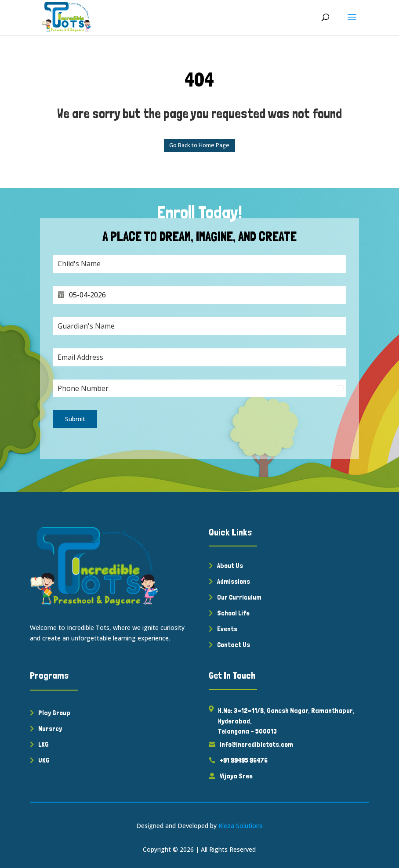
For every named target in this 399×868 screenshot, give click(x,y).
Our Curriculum (239, 597)
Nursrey (50, 729)
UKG (44, 760)
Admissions (234, 581)
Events (227, 629)
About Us (230, 566)
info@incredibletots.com (256, 744)
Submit (75, 419)
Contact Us (234, 645)
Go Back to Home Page (199, 145)
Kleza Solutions (241, 826)
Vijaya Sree (236, 776)
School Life (233, 613)
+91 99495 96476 (244, 760)
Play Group (54, 713)
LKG (44, 744)
